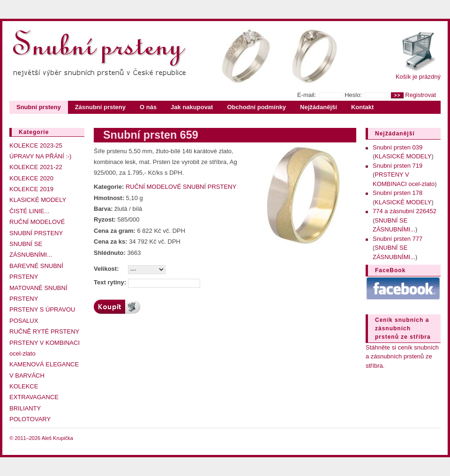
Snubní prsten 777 (397, 239)
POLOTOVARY (30, 419)
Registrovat (420, 95)
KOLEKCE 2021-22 (36, 167)
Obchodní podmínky (256, 107)
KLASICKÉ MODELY (38, 200)
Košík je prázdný (418, 77)
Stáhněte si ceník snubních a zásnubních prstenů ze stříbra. (402, 357)
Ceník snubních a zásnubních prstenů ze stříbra (403, 328)
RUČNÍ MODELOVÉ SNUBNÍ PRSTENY (181, 187)
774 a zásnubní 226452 (405, 211)
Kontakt (362, 107)
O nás (148, 107)
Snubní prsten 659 (151, 135)
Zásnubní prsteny (100, 107)
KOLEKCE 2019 (31, 189)
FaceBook (390, 270)
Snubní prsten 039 (397, 147)
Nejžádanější (319, 107)
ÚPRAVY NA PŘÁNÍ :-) (40, 156)
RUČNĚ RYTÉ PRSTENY (44, 331)
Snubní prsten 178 (397, 193)
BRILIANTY (25, 408)
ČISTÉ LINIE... (29, 211)
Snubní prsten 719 (397, 166)
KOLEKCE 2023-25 (36, 145)
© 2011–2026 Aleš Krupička (41, 438)
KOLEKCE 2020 (31, 178)
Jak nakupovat (192, 107)
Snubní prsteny (39, 107)
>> (397, 95)
